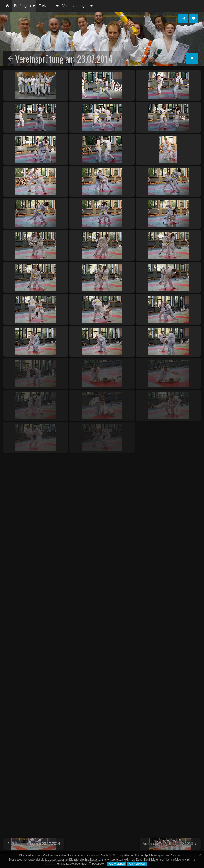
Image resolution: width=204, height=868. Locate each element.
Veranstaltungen (75, 6)
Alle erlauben (117, 864)
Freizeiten (46, 6)
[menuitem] (8, 6)
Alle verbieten (137, 864)
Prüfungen (22, 6)
